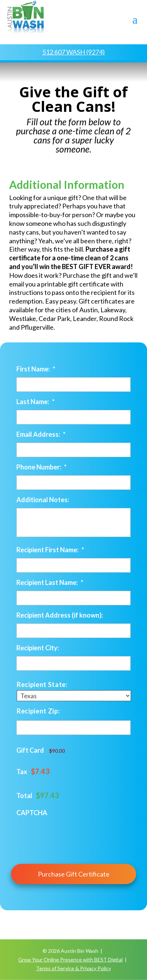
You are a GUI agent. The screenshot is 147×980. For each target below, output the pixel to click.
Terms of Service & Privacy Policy (73, 968)
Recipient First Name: (50, 550)
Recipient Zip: (38, 711)
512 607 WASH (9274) (73, 52)
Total (24, 796)
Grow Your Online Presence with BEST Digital (70, 959)
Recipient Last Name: (50, 582)
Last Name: (35, 402)
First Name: (36, 369)
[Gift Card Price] (78, 751)
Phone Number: (41, 467)
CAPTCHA (32, 813)
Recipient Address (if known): (60, 615)
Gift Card (30, 750)
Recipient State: (42, 684)
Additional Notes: (43, 500)
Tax (22, 772)
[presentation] (72, 835)
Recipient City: (38, 648)
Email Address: (41, 434)
